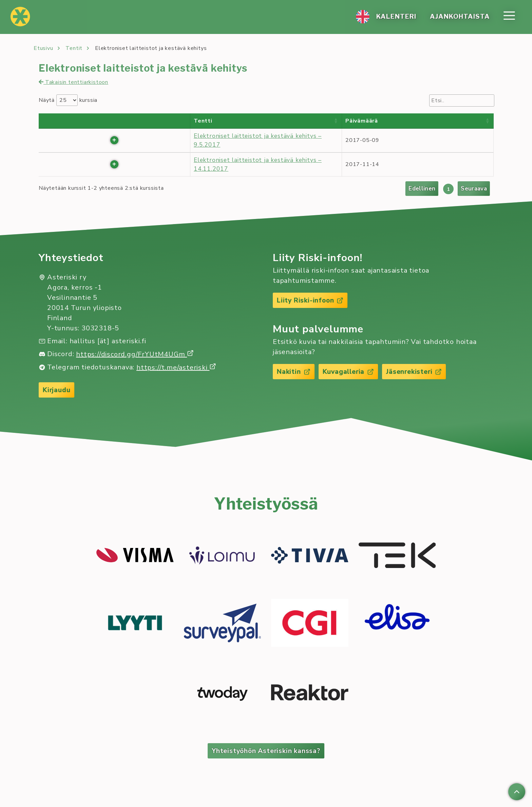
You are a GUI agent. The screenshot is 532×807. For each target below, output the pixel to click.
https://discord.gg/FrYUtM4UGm (135, 355)
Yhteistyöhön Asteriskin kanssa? (266, 751)
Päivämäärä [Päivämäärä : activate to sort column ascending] (362, 121)
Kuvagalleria (350, 372)
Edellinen (421, 189)
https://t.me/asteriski (176, 368)
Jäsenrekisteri (417, 372)
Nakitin (294, 372)
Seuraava (473, 189)
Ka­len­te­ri (395, 17)
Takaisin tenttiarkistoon (73, 82)
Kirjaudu (57, 390)
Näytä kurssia (68, 100)
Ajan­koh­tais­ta (459, 17)
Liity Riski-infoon (311, 301)
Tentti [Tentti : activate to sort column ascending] (203, 121)
